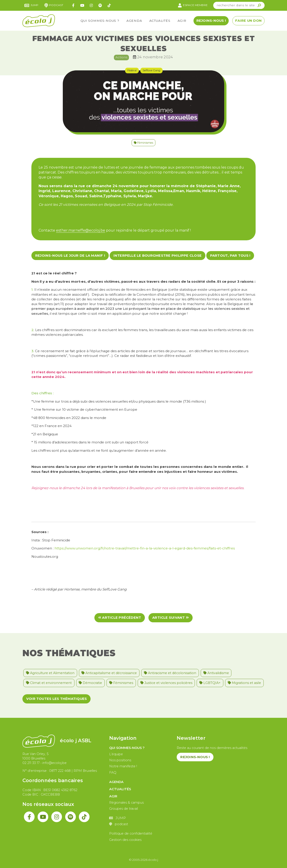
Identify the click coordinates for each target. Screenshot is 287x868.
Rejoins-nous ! (211, 21)
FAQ (113, 773)
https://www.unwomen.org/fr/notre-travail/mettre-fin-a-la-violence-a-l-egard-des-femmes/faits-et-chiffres (144, 548)
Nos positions (120, 760)
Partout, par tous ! (230, 256)
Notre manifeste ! (123, 766)
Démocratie (90, 683)
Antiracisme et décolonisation (170, 673)
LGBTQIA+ (210, 683)
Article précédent (120, 618)
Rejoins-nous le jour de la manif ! (70, 256)
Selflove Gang (151, 70)
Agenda (134, 21)
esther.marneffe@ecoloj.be (81, 230)
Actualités (160, 21)
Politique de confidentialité (131, 833)
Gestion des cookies (125, 840)
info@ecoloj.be (54, 763)
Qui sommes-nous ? (100, 21)
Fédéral (132, 70)
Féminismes (143, 143)
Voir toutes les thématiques (57, 699)
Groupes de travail (124, 809)
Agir (182, 21)
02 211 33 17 (31, 763)
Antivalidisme (216, 673)
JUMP (32, 5)
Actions (121, 57)
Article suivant (171, 618)
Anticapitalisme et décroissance (109, 673)
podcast (54, 5)
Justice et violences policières (166, 683)
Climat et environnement (49, 683)
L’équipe (116, 754)
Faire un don (248, 21)
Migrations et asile (244, 683)
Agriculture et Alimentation (50, 673)
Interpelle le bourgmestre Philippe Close (158, 256)
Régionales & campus (126, 803)
